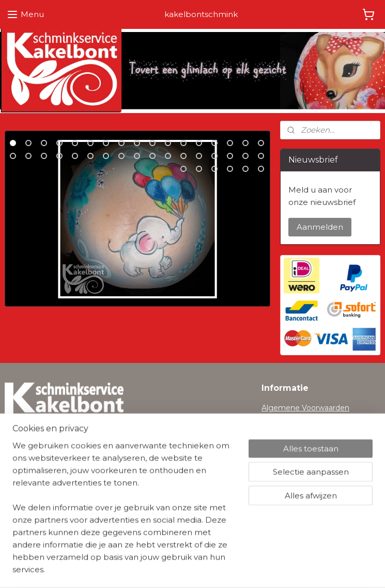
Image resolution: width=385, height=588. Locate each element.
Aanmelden (320, 227)
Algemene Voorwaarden (305, 408)
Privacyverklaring (292, 420)
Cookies (276, 431)
